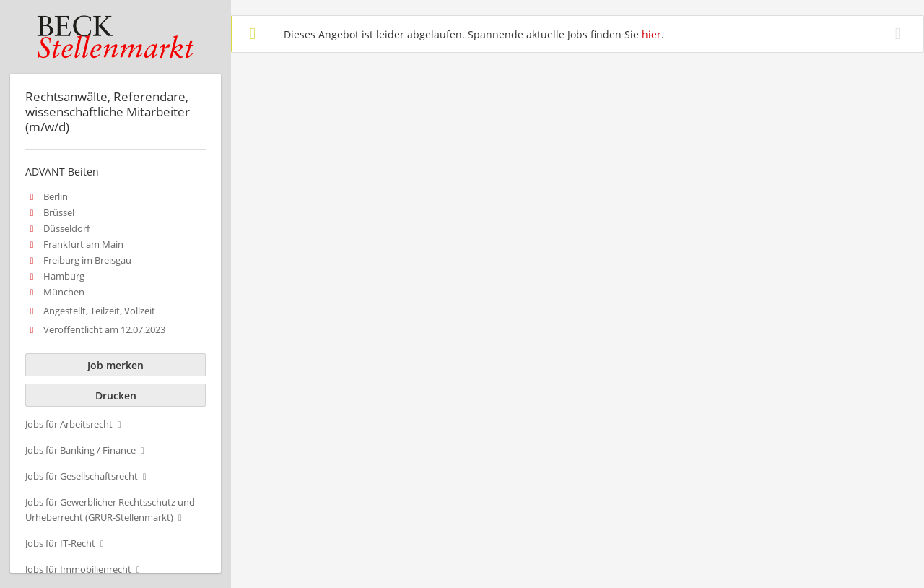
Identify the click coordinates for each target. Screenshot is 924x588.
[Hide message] (901, 34)
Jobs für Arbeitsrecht (69, 424)
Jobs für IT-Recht (60, 544)
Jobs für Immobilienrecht (78, 570)
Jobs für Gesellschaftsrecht (82, 476)
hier (651, 34)
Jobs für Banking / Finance (80, 450)
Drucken (116, 395)
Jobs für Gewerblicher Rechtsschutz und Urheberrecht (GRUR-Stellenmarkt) (110, 510)
